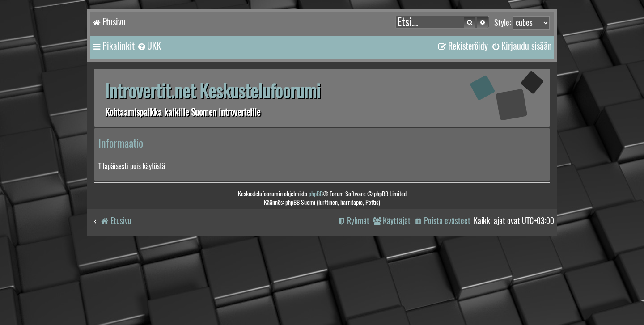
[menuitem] (149, 46)
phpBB (316, 194)
